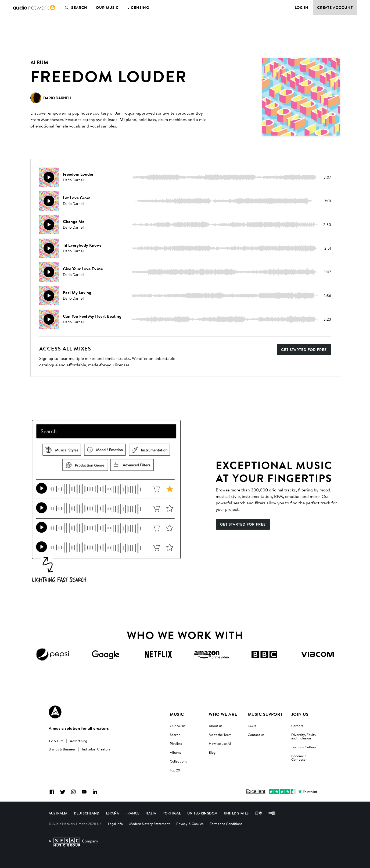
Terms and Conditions (226, 824)
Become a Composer (299, 758)
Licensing (138, 8)
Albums (175, 752)
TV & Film (56, 741)
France (132, 813)
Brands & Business (62, 749)
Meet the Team (220, 735)
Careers (297, 726)
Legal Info (115, 824)
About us (215, 726)
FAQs (252, 726)
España (112, 813)
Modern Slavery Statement (150, 824)
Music (177, 714)
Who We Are (223, 714)
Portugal (172, 813)
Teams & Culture (304, 747)
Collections (178, 761)
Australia (58, 813)
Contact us (256, 735)
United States (236, 813)
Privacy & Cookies (190, 824)
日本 (258, 813)
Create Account (335, 8)
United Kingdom (202, 813)
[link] (34, 8)
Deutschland (87, 813)
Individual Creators (96, 749)
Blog (212, 752)
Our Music (107, 8)
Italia (151, 813)
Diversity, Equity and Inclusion (304, 736)
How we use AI (220, 743)
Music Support (265, 714)
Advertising (78, 741)
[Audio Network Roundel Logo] (55, 712)
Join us (300, 714)
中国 (272, 813)
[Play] (49, 177)
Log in (302, 8)
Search (75, 8)
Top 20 (175, 770)
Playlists (176, 743)
